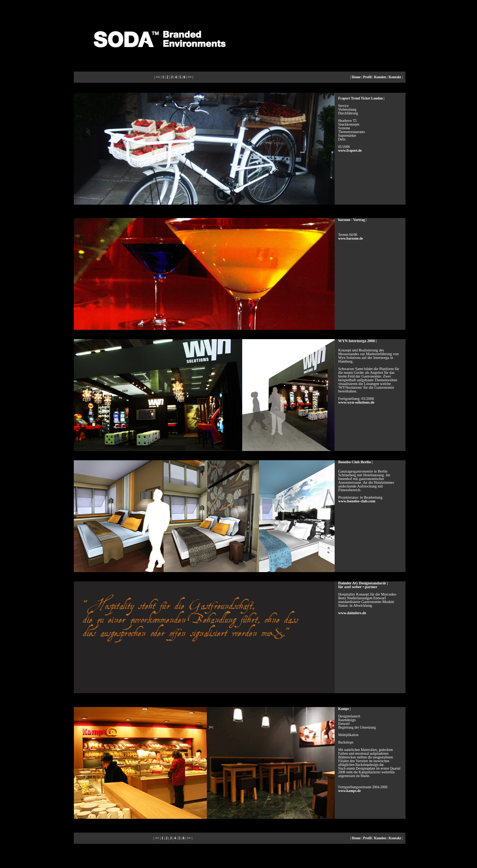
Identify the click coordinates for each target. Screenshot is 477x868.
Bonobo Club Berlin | (356, 462)
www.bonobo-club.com (357, 501)
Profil (367, 77)
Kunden (380, 77)
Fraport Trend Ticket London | (361, 98)
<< (158, 77)
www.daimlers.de (352, 613)
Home (356, 77)
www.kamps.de (350, 791)
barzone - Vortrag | (353, 220)
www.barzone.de (351, 239)
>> (190, 77)
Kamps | (345, 709)
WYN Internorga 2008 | (358, 341)
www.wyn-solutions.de (356, 402)
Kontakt (395, 77)
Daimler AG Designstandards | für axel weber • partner (363, 585)
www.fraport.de (350, 151)
